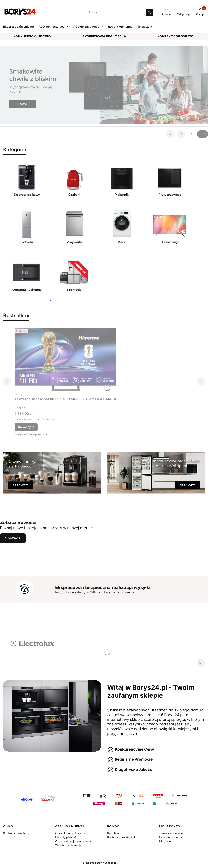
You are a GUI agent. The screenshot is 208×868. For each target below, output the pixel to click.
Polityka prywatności (121, 837)
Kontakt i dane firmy (17, 833)
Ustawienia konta (171, 837)
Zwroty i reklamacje (68, 845)
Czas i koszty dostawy (70, 833)
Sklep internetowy (99, 863)
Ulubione (165, 841)
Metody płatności (67, 837)
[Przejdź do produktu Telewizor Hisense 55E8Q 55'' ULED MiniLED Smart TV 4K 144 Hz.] (66, 359)
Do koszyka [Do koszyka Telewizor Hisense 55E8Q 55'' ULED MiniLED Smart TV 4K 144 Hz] (26, 427)
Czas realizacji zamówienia (73, 841)
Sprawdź (13, 538)
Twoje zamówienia (171, 833)
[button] (149, 12)
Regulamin (114, 833)
